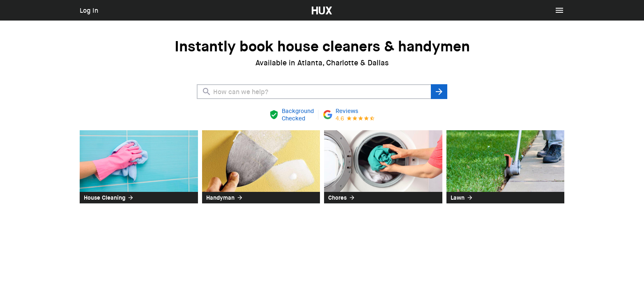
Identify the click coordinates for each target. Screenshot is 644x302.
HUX (318, 4)
